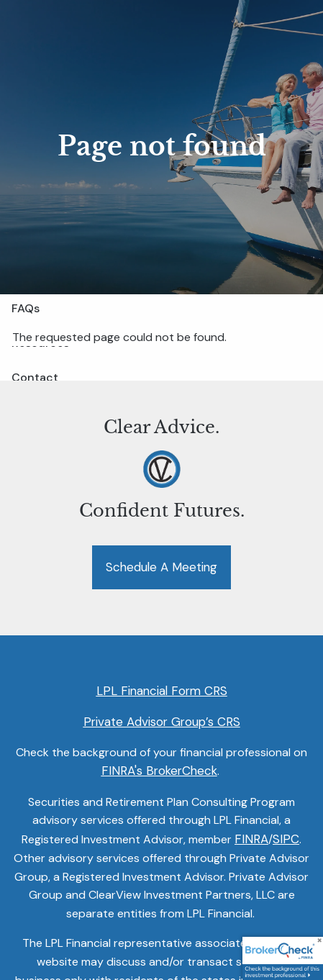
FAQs (26, 308)
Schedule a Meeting (161, 567)
